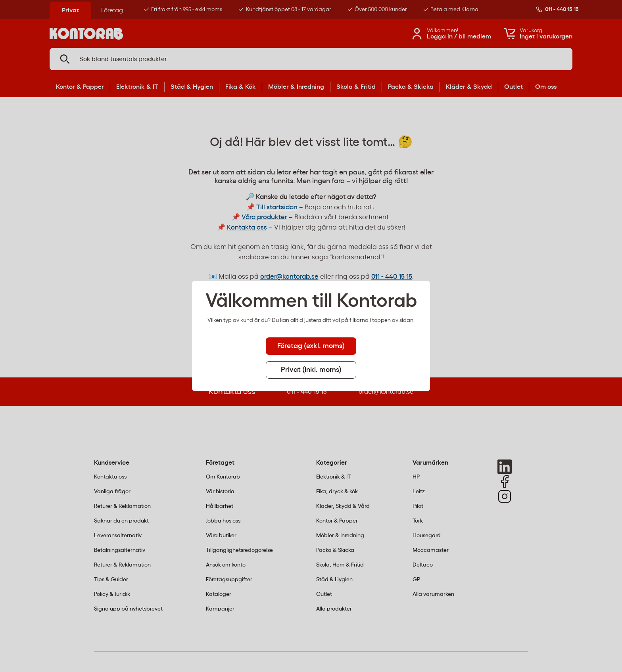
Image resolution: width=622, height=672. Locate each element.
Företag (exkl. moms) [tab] (311, 346)
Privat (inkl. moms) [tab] (311, 370)
